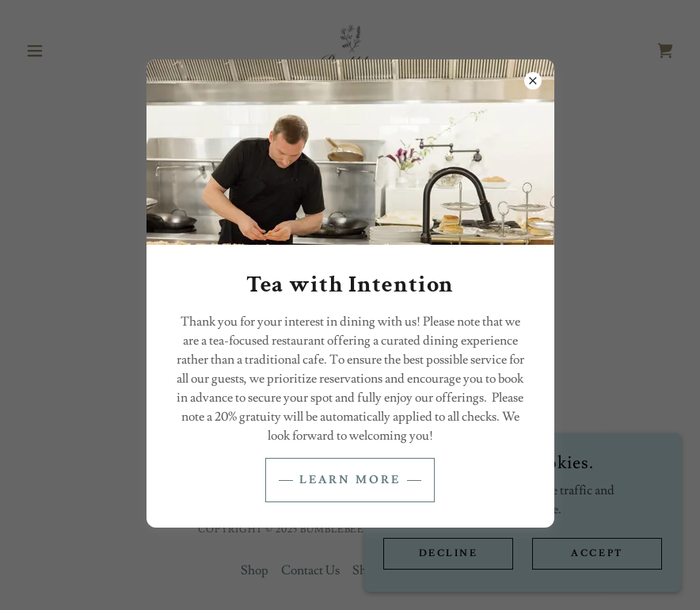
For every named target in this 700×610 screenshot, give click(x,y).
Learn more (350, 480)
